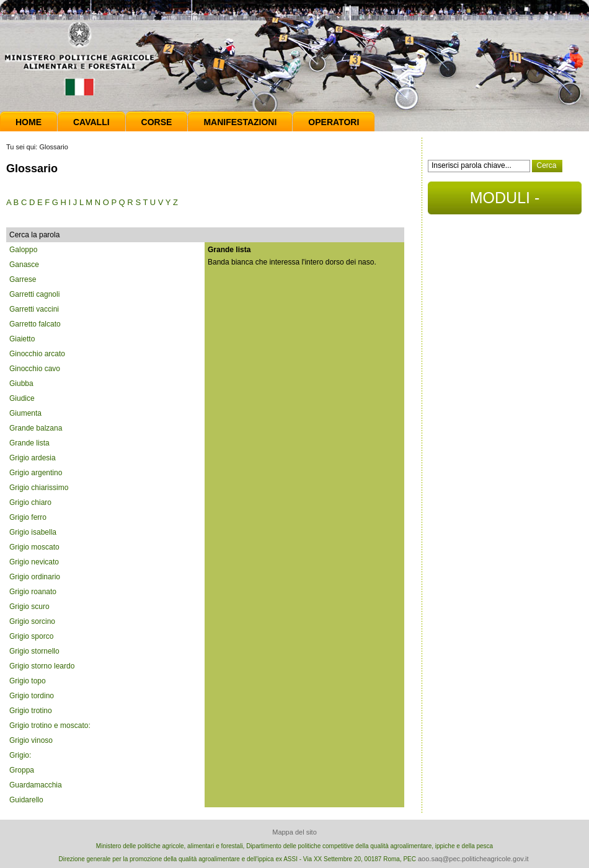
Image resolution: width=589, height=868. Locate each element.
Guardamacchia (36, 785)
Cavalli (91, 122)
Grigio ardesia (33, 458)
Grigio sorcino (32, 621)
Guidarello (26, 800)
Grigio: (20, 755)
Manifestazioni (240, 122)
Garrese (23, 279)
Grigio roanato (33, 592)
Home (29, 122)
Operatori (334, 122)
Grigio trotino (31, 711)
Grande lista (29, 443)
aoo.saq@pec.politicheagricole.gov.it (473, 859)
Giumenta (25, 413)
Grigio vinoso (31, 740)
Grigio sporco (31, 636)
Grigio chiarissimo (39, 488)
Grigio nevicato (34, 562)
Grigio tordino (32, 696)
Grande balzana (36, 428)
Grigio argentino (36, 473)
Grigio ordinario (35, 577)
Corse (157, 122)
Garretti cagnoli (34, 294)
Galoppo (23, 250)
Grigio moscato (34, 547)
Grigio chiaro (30, 502)
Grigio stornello (34, 651)
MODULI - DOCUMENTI (504, 202)
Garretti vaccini (34, 309)
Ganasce (24, 265)
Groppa (22, 770)
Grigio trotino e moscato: (50, 726)
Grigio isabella (33, 532)
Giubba (21, 384)
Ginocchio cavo (35, 369)
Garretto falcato (35, 324)
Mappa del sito (294, 832)
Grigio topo (28, 681)
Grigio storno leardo (42, 666)
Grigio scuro (29, 607)
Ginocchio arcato (37, 354)
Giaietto (22, 339)
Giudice (22, 398)
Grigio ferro (28, 517)
